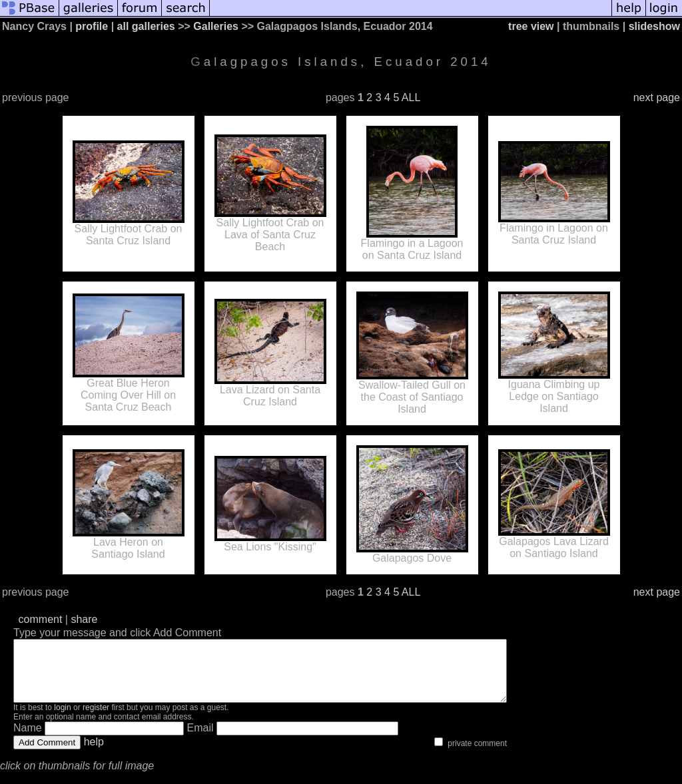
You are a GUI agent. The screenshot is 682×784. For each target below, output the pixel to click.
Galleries (216, 26)
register (96, 719)
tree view (531, 26)
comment (41, 619)
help (94, 754)
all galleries (146, 26)
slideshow (654, 26)
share (84, 619)
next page (657, 98)
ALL (411, 98)
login (62, 719)
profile (92, 26)
